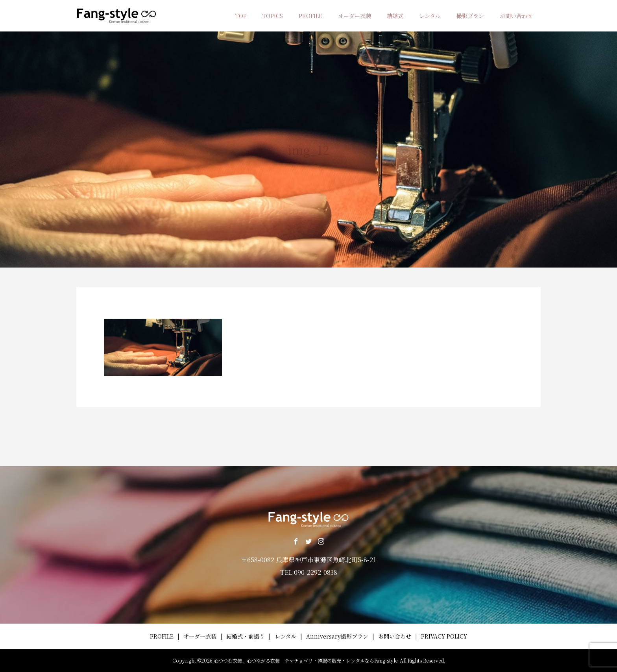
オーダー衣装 (355, 16)
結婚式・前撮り (246, 636)
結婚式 (395, 16)
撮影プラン (470, 16)
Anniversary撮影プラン (337, 636)
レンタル (430, 16)
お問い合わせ (516, 16)
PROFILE (310, 16)
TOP (241, 16)
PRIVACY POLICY (444, 636)
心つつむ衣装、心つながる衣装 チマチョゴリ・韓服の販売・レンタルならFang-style (306, 660)
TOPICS (273, 16)
